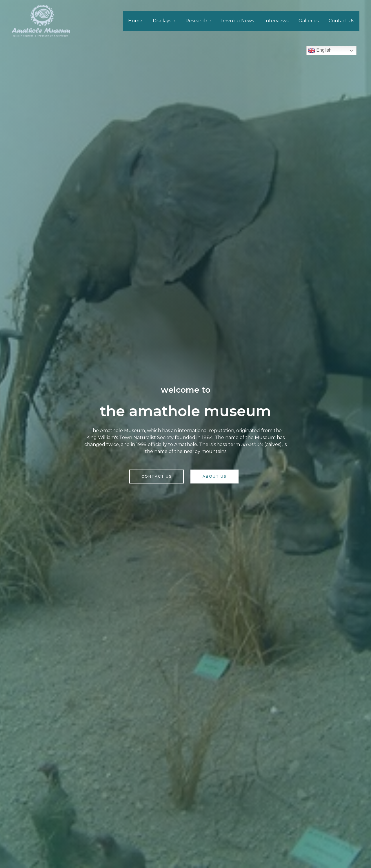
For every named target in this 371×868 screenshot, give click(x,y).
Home (142, 21)
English (320, 50)
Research (200, 21)
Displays (167, 21)
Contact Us (342, 21)
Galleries (310, 21)
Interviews (279, 21)
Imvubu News (241, 21)
